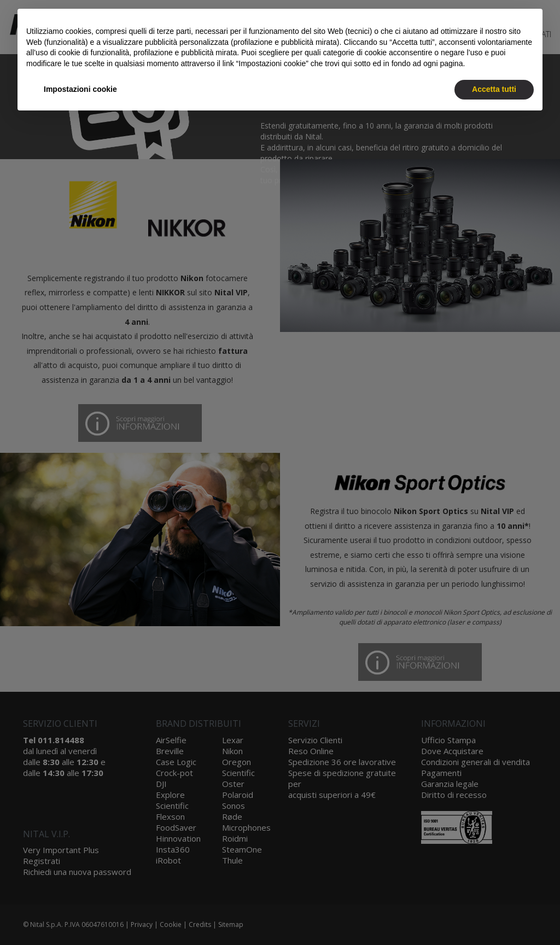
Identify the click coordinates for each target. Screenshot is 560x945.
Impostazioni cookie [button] (80, 89)
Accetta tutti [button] (494, 89)
